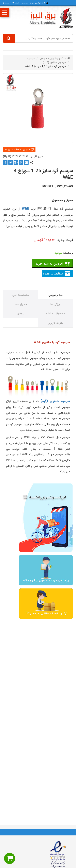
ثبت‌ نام (15, 3)
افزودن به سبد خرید (49, 264)
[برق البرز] (51, 18)
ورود (7, 3)
